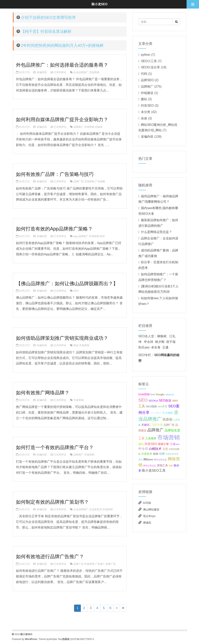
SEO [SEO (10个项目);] (143, 400)
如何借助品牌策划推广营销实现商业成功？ (62, 338)
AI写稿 (147, 503)
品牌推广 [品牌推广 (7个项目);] (155, 430)
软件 (102, 236)
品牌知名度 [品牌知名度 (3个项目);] (172, 430)
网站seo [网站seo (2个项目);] (148, 459)
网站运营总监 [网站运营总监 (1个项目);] (160, 460)
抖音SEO (147, 106)
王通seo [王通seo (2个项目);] (175, 444)
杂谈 (144, 118)
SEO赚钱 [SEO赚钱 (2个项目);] (156, 413)
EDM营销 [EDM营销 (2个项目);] (144, 394)
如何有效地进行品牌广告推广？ (50, 556)
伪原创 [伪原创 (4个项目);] (167, 419)
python (146, 55)
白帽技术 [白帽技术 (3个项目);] (155, 449)
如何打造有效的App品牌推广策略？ (54, 229)
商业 (76, 345)
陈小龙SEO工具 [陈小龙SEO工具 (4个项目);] (154, 470)
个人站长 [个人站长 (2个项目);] (168, 413)
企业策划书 (96, 509)
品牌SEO (147, 80)
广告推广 (100, 564)
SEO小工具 (149, 61)
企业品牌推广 (81, 72)
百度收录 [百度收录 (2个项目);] (147, 454)
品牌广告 (79, 181)
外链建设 (147, 93)
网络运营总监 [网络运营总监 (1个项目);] (150, 466)
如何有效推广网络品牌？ (43, 393)
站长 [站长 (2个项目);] (156, 454)
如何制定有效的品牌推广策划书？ (52, 502)
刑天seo (144, 347)
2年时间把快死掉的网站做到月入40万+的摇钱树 (62, 45)
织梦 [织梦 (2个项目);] (162, 454)
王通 (165, 347)
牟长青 (156, 347)
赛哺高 (147, 523)
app (76, 236)
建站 (144, 99)
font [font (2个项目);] (153, 394)
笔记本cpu (149, 516)
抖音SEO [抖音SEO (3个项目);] (151, 444)
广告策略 (100, 181)
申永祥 (149, 342)
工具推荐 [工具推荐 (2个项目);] (151, 438)
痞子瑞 (171, 342)
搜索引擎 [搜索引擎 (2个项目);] (163, 444)
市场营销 (94, 72)
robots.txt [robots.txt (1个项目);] (169, 395)
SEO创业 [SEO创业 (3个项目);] (165, 400)
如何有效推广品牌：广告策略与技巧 (55, 174)
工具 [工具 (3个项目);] (141, 438)
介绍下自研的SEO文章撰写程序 (48, 17)
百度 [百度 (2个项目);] (165, 449)
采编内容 (42, 72)
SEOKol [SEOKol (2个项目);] (153, 401)
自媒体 (99, 127)
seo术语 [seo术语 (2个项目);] (162, 406)
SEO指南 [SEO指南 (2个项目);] (151, 406)
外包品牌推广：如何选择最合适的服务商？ (62, 65)
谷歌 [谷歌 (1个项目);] (171, 466)
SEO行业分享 (150, 67)
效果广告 (111, 564)
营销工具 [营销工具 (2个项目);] (162, 465)
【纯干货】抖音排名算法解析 (46, 31)
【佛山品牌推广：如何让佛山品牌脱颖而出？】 (67, 283)
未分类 (146, 112)
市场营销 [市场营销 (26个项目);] (168, 437)
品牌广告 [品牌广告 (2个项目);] (169, 425)
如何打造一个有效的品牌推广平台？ (55, 447)
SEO (76, 291)
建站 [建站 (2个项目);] (141, 444)
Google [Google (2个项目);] (160, 394)
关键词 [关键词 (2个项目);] (145, 425)
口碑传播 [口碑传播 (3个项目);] (157, 425)
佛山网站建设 (151, 509)
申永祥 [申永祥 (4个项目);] (143, 449)
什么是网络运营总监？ (156, 232)
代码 (144, 74)
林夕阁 (160, 342)
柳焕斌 (162, 336)
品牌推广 (79, 127)
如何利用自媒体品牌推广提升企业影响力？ (62, 119)
